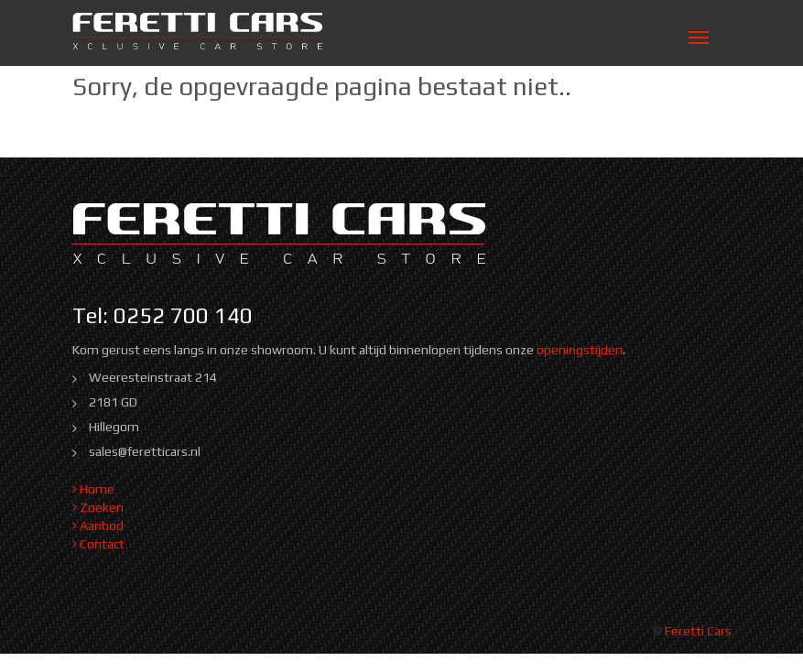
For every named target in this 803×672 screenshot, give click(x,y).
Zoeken (98, 507)
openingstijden (580, 350)
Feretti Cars (698, 631)
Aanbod (98, 526)
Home (93, 489)
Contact (98, 544)
